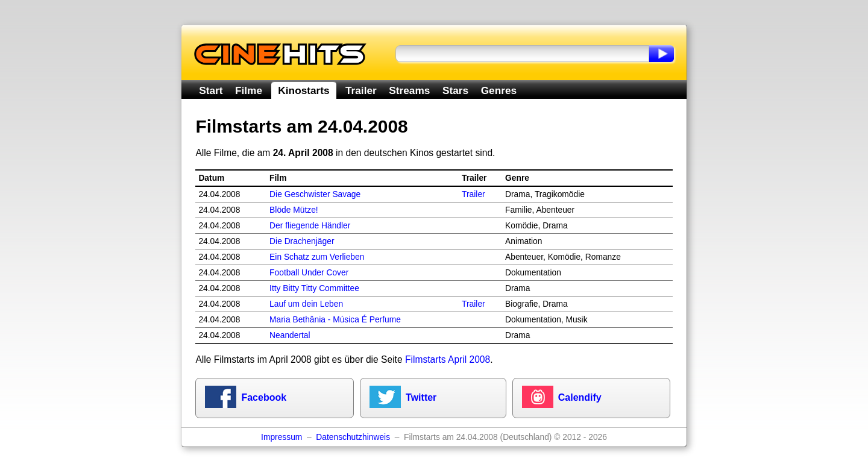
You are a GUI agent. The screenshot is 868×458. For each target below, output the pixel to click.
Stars (455, 90)
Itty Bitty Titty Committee (314, 288)
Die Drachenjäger (302, 241)
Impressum (281, 437)
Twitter (421, 397)
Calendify (580, 397)
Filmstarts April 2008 (448, 359)
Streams (409, 90)
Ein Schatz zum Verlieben (317, 257)
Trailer (361, 90)
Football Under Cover (309, 273)
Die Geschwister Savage (315, 194)
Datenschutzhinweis (353, 437)
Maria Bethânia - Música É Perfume (335, 320)
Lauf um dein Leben (306, 304)
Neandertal (290, 335)
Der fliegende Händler (310, 226)
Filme (249, 90)
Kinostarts (303, 90)
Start (211, 90)
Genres (499, 90)
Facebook (264, 397)
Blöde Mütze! (294, 210)
